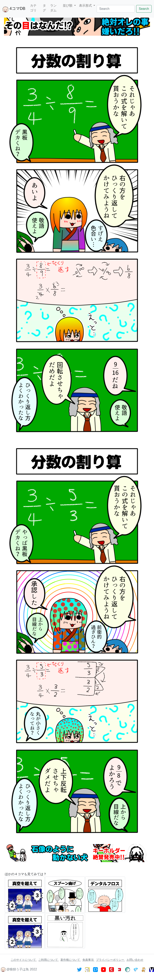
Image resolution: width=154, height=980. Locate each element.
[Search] (116, 9)
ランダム (53, 8)
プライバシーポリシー (110, 960)
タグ (44, 8)
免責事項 (88, 960)
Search (144, 9)
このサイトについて (24, 960)
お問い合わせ (135, 960)
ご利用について (49, 960)
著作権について (71, 960)
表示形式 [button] (86, 6)
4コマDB (14, 9)
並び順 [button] (68, 6)
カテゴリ (33, 8)
